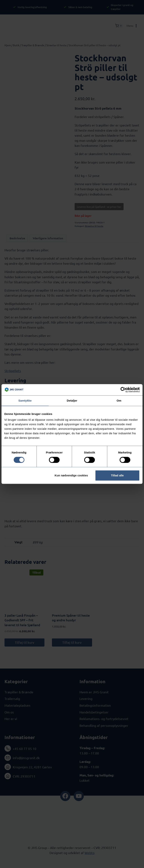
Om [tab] (119, 401)
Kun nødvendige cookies (71, 475)
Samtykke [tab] (25, 401)
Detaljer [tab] (72, 401)
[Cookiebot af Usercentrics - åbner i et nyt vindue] (123, 390)
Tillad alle (117, 475)
